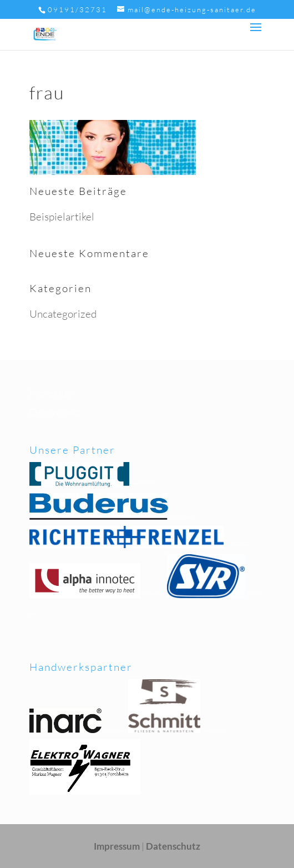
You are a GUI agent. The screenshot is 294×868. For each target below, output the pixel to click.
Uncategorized (63, 314)
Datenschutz (55, 412)
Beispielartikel (62, 217)
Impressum (52, 393)
